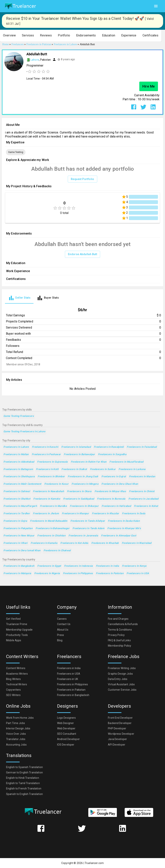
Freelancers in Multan (16, 454)
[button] (9, 36)
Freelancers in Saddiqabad (79, 499)
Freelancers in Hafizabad (116, 506)
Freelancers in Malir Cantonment (22, 484)
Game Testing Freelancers (19, 416)
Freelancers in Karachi (45, 447)
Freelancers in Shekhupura (19, 477)
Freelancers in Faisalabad (142, 447)
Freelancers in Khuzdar (105, 514)
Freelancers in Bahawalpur (79, 454)
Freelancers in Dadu (134, 514)
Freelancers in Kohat (146, 506)
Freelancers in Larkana (132, 469)
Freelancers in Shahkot (17, 499)
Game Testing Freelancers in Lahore (24, 432)
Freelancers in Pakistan (110, 573)
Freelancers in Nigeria (47, 573)
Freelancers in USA (138, 573)
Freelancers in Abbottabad (19, 462)
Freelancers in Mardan (142, 477)
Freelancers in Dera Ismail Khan (22, 551)
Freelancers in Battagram (18, 469)
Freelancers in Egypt (49, 566)
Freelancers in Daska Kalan (124, 521)
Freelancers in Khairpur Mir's (124, 528)
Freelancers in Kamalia (44, 543)
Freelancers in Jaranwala (83, 536)
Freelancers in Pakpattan (18, 528)
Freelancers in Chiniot (142, 491)
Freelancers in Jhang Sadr (83, 477)
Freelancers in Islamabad (76, 447)
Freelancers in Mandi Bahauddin (49, 521)
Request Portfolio (82, 179)
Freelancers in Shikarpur (84, 506)
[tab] (19, 298)
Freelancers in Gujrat (114, 477)
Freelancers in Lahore (16, 447)
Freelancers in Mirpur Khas (110, 491)
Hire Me (149, 86)
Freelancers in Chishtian (51, 536)
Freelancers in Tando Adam (88, 528)
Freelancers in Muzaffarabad (126, 462)
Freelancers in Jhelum (46, 514)
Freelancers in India (107, 566)
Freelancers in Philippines (78, 573)
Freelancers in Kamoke (47, 499)
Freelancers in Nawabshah (48, 491)
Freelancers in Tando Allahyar (88, 521)
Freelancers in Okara (79, 491)
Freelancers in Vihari (16, 543)
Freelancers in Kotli (47, 469)
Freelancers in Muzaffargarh (20, 506)
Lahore (35, 60)
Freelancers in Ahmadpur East (119, 536)
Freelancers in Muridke (53, 506)
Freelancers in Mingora (85, 484)
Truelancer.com (94, 863)
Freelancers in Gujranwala (52, 462)
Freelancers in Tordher (17, 514)
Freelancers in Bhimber (51, 477)
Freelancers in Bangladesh (19, 566)
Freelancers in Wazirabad (137, 543)
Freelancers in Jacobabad (143, 499)
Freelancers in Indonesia (79, 566)
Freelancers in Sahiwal (17, 491)
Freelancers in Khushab (105, 543)
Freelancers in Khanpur (75, 514)
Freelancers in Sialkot (74, 469)
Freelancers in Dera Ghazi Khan (120, 484)
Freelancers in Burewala (111, 499)
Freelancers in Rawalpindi (109, 447)
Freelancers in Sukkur (103, 469)
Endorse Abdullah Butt (82, 254)
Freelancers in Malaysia (17, 573)
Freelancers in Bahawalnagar (53, 528)
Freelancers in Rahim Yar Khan (89, 462)
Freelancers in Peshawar (46, 454)
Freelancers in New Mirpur (19, 536)
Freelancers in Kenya (134, 566)
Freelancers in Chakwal (57, 551)
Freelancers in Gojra (15, 521)
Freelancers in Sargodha (112, 454)
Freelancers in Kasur (56, 484)
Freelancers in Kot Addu (74, 543)
